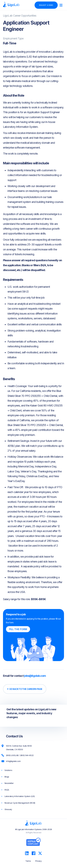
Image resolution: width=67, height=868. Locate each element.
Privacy (38, 861)
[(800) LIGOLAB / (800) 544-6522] (37, 755)
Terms (28, 861)
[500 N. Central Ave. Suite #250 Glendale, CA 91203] (37, 748)
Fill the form (18, 629)
